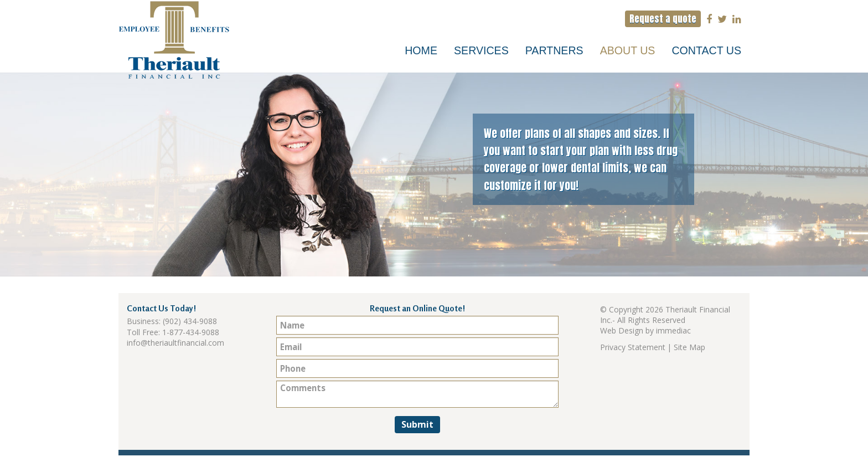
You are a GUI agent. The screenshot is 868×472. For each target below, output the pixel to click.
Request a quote (663, 19)
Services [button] (481, 50)
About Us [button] (628, 50)
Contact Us (706, 50)
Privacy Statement (633, 347)
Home (421, 50)
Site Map (689, 347)
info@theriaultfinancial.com (175, 343)
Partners (554, 50)
